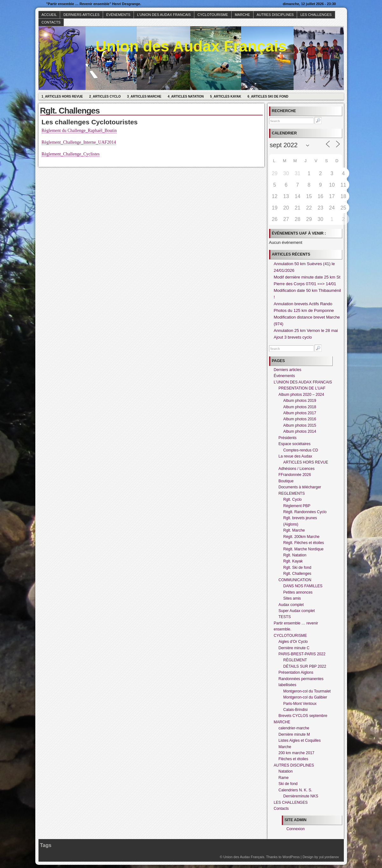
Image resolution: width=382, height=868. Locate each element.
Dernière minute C (294, 648)
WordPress (291, 857)
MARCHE (242, 15)
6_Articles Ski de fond (268, 96)
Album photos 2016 (300, 419)
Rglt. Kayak (293, 561)
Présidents (288, 438)
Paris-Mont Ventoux (300, 704)
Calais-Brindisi (296, 710)
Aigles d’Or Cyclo (293, 642)
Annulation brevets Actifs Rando (303, 304)
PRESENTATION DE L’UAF (302, 388)
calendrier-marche (294, 728)
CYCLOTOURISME (213, 15)
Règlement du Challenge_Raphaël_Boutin (79, 131)
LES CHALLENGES (316, 15)
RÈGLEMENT (295, 660)
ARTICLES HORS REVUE (306, 462)
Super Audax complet (297, 611)
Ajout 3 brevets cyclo (293, 337)
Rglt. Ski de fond (297, 568)
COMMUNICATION (295, 580)
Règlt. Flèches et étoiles (304, 543)
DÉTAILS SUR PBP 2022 (305, 666)
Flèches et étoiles (293, 759)
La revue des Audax (295, 456)
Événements (118, 15)
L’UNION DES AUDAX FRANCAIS (164, 15)
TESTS (285, 617)
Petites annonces (298, 592)
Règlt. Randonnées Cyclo (305, 512)
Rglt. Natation (295, 555)
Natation (286, 771)
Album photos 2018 (300, 407)
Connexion (296, 829)
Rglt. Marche (294, 530)
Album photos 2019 (300, 401)
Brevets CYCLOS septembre (303, 716)
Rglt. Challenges (297, 574)
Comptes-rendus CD (301, 450)
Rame (284, 778)
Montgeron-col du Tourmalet (307, 691)
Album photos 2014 (300, 431)
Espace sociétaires (295, 444)
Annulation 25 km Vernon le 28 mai (306, 331)
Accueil (49, 15)
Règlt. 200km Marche (302, 537)
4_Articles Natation (186, 96)
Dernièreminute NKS (301, 796)
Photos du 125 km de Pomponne (304, 310)
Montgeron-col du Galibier (305, 697)
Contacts (51, 22)
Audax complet (291, 605)
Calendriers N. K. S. (295, 790)
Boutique (286, 481)
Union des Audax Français (191, 46)
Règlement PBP (297, 506)
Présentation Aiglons (296, 672)
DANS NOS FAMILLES (303, 586)
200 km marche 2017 (297, 753)
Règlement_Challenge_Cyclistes (71, 154)
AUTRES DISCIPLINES (275, 15)
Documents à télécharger (300, 487)
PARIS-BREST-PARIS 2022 (302, 654)
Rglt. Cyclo (293, 499)
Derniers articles (81, 15)
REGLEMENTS (292, 493)
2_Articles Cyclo (105, 96)
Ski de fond (288, 784)
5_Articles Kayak (226, 96)
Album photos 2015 (300, 425)
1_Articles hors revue (62, 96)
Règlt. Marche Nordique (304, 549)
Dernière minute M (294, 734)
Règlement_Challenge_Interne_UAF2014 (79, 142)
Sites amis (292, 598)
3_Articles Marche (144, 96)
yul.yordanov (329, 857)
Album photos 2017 (300, 413)
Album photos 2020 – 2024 (301, 395)
